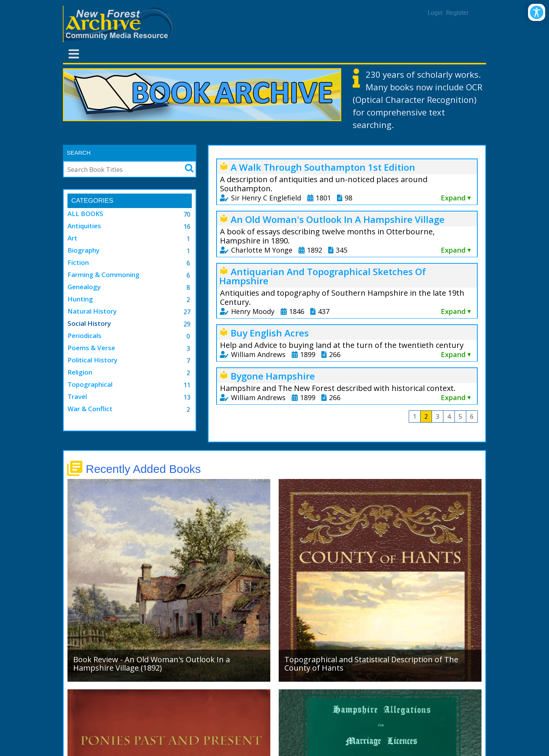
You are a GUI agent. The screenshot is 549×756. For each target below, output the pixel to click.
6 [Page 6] (472, 416)
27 (187, 312)
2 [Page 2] (426, 416)
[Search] (120, 169)
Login (435, 13)
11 (187, 385)
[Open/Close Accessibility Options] (537, 12)
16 (187, 226)
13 (187, 397)
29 (187, 324)
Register (457, 13)
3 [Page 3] (437, 416)
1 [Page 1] (415, 416)
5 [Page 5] (460, 416)
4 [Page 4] (449, 416)
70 (187, 214)
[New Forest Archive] (120, 24)
